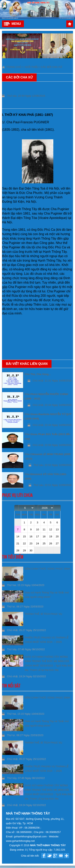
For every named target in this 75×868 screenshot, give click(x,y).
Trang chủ (70, 24)
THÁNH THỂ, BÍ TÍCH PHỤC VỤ (43, 614)
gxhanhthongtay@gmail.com (31, 836)
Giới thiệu (32, 67)
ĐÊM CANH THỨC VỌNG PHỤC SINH (47, 569)
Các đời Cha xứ (51, 67)
